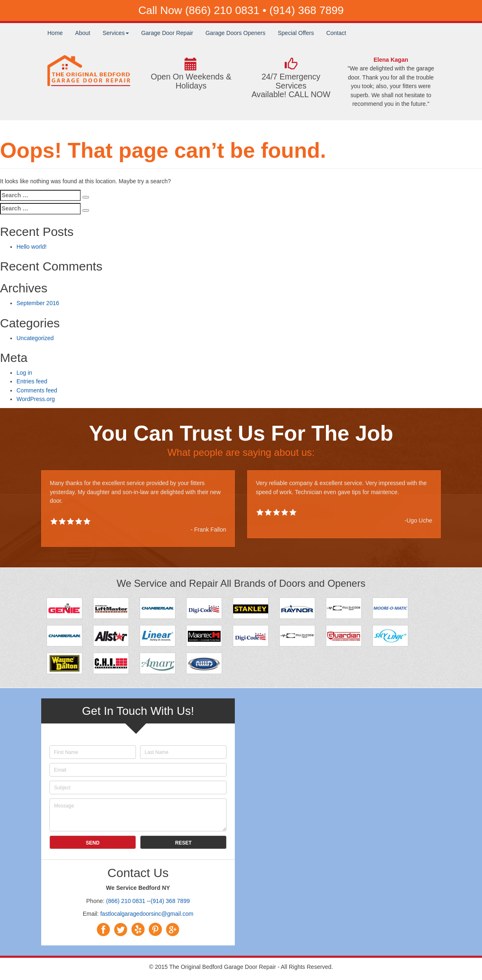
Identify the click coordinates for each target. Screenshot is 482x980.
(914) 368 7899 (307, 10)
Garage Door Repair (167, 33)
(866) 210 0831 (224, 10)
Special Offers (296, 33)
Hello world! (32, 247)
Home (55, 33)
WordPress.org (36, 399)
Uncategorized (35, 338)
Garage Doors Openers (236, 33)
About (83, 33)
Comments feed (37, 390)
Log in (24, 373)
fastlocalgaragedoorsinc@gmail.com (147, 914)
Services (116, 33)
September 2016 (38, 303)
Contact (336, 33)
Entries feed (32, 381)
